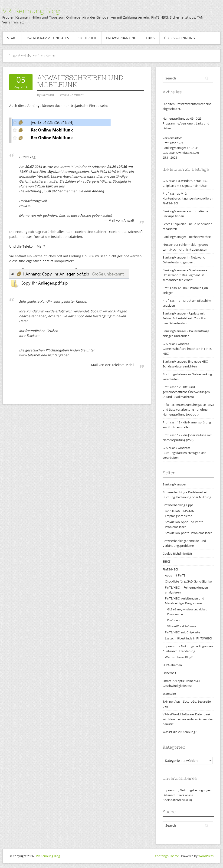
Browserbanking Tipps (178, 505)
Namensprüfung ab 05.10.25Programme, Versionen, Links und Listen (186, 123)
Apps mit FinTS (175, 575)
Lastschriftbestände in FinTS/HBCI (188, 638)
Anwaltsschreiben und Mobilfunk (80, 81)
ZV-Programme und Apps (48, 38)
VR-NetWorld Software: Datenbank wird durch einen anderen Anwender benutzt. (188, 719)
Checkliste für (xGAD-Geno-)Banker (189, 581)
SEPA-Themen (172, 665)
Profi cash (174, 620)
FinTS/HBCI (170, 569)
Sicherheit (88, 38)
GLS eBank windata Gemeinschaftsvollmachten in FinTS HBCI (187, 349)
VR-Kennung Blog (31, 11)
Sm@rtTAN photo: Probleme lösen (189, 533)
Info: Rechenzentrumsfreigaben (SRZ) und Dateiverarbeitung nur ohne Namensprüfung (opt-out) (188, 409)
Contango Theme (167, 856)
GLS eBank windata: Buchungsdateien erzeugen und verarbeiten (185, 453)
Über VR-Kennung (180, 38)
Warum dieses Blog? (179, 657)
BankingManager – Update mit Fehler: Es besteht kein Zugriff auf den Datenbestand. (185, 318)
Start (12, 38)
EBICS (150, 38)
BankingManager (174, 484)
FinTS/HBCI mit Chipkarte (182, 632)
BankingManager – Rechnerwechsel (187, 237)
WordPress (206, 856)
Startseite (169, 694)
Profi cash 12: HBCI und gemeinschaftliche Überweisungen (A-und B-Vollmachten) (186, 392)
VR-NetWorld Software (182, 626)
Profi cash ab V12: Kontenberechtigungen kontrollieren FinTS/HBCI (188, 198)
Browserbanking (121, 38)
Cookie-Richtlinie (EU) (177, 554)
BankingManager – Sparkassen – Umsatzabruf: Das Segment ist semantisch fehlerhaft (185, 275)
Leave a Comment (71, 95)
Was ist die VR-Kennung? (180, 732)
